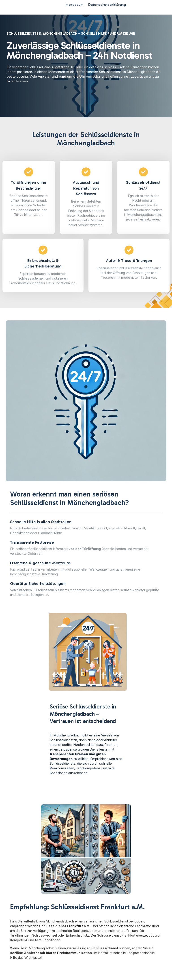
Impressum (74, 5)
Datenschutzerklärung (107, 5)
